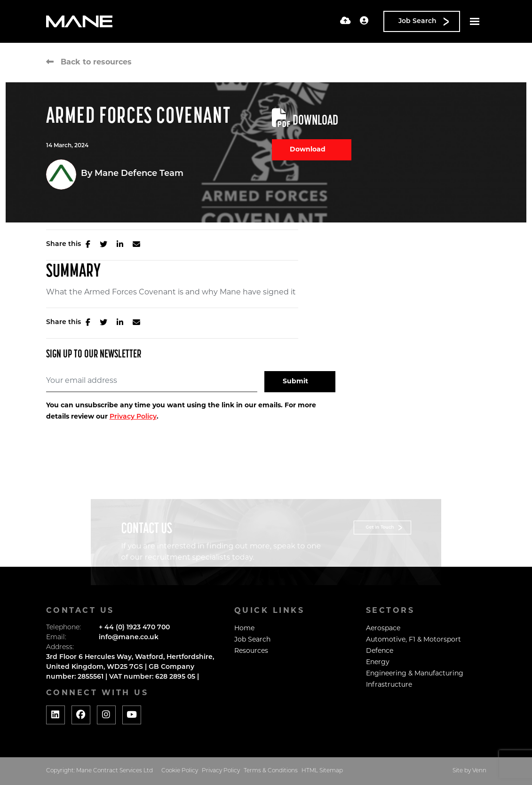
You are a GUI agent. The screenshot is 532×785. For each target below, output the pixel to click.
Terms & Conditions (271, 771)
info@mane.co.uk (129, 638)
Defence (380, 651)
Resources (251, 651)
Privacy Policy (133, 417)
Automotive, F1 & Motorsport (413, 640)
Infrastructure (389, 685)
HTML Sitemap (322, 771)
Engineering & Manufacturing (415, 674)
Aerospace (383, 629)
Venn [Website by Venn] (479, 771)
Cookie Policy (180, 771)
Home (244, 629)
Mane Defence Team (139, 174)
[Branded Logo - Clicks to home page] (79, 22)
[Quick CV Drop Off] (345, 21)
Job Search (252, 640)
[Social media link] (56, 715)
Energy (378, 662)
